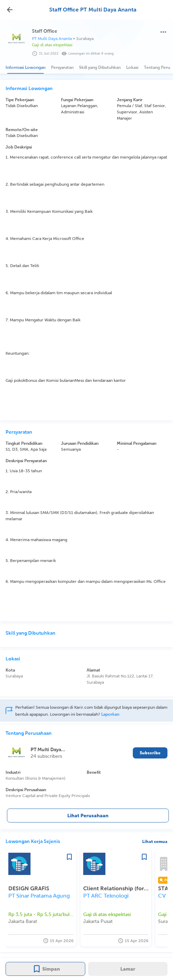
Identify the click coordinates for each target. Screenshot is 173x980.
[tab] (25, 67)
